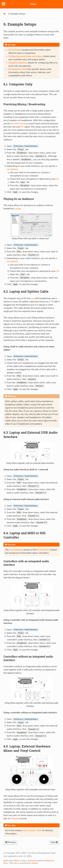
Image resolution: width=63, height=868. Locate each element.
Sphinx (17, 861)
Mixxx (33, 4)
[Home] (5, 14)
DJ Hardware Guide (18, 69)
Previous (11, 842)
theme (30, 861)
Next (54, 842)
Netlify (35, 863)
